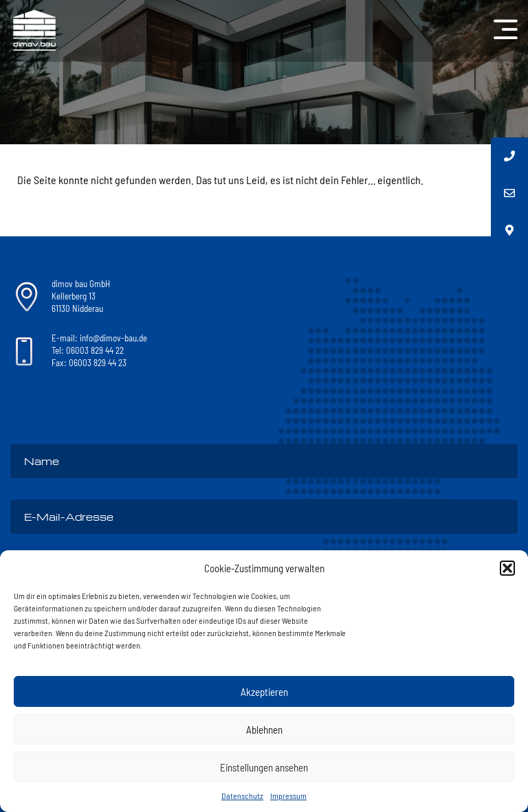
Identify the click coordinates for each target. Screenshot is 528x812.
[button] (507, 568)
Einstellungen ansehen (264, 767)
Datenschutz (242, 796)
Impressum (288, 796)
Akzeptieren (264, 692)
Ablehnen (264, 730)
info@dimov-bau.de (113, 338)
